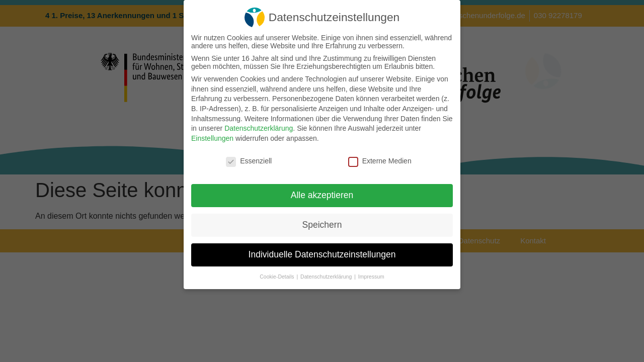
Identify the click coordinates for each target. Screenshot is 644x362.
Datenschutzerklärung (259, 128)
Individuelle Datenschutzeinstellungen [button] (322, 254)
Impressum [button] (371, 277)
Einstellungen (212, 138)
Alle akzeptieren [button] (322, 195)
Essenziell (249, 161)
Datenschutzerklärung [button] (327, 277)
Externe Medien (380, 161)
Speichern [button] (322, 225)
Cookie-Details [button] (277, 277)
